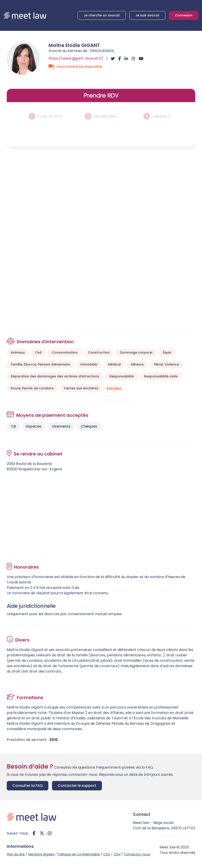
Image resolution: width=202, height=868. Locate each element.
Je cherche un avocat (102, 15)
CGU (107, 854)
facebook (34, 833)
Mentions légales (41, 854)
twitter (42, 833)
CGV (117, 854)
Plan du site (16, 854)
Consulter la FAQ (28, 786)
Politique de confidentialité (79, 854)
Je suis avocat (147, 15)
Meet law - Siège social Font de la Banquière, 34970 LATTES (164, 825)
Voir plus (114, 388)
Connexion (184, 15)
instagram (50, 833)
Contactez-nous (137, 854)
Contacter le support (77, 786)
